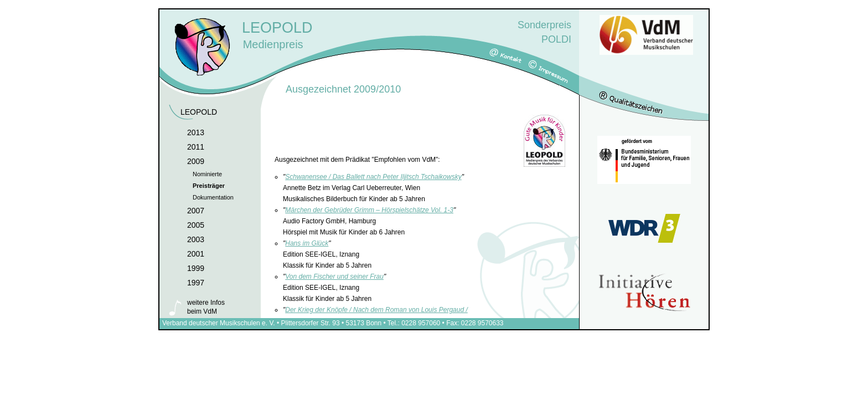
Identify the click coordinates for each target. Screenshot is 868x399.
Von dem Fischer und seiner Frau (334, 277)
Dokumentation (213, 197)
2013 (196, 132)
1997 (196, 283)
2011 (196, 147)
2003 (196, 239)
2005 (196, 225)
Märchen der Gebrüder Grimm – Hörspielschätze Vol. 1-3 (369, 210)
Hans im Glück (307, 243)
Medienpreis (329, 32)
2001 (196, 254)
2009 (196, 161)
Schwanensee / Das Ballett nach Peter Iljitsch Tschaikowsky (373, 177)
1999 (196, 268)
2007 (196, 211)
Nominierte (207, 174)
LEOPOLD (199, 112)
